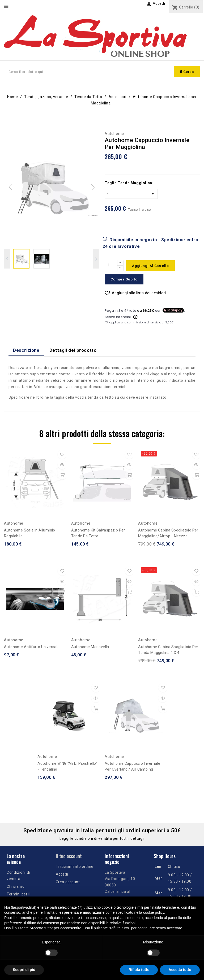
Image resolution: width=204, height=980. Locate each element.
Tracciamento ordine (75, 868)
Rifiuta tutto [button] (139, 970)
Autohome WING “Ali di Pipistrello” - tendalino (67, 767)
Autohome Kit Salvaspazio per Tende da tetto (98, 534)
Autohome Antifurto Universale (32, 648)
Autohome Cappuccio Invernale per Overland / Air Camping (132, 767)
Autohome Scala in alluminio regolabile (30, 534)
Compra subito (125, 280)
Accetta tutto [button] (180, 970)
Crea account (68, 883)
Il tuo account (69, 857)
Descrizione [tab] (26, 351)
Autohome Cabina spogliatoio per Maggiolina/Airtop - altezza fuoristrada (168, 535)
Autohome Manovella (90, 648)
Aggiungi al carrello (152, 266)
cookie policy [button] (154, 912)
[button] (93, 188)
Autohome (114, 134)
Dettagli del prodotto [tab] (73, 351)
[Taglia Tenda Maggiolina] (131, 194)
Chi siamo (16, 887)
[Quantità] (111, 266)
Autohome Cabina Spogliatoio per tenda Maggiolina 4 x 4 (168, 651)
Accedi (62, 875)
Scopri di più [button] (24, 970)
